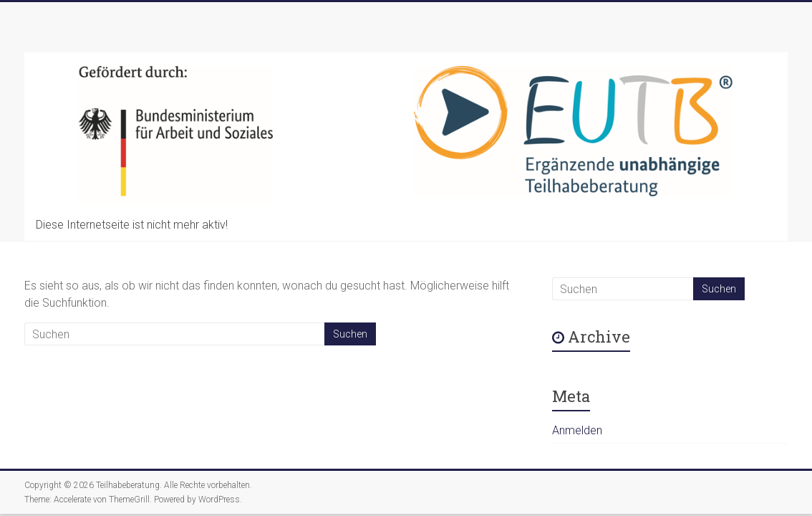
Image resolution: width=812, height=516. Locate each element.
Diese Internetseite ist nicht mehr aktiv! (132, 225)
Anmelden (577, 430)
